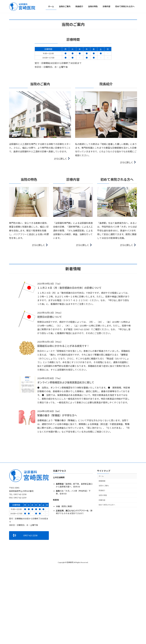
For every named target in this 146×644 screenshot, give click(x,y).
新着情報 (102, 542)
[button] (71, 72)
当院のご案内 (104, 547)
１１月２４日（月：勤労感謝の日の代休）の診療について (69, 349)
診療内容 (102, 562)
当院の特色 (103, 557)
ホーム (101, 538)
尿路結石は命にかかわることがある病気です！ (63, 407)
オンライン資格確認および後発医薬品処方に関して (66, 444)
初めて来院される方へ (107, 566)
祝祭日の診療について (50, 378)
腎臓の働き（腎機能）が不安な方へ (57, 477)
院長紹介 (102, 552)
